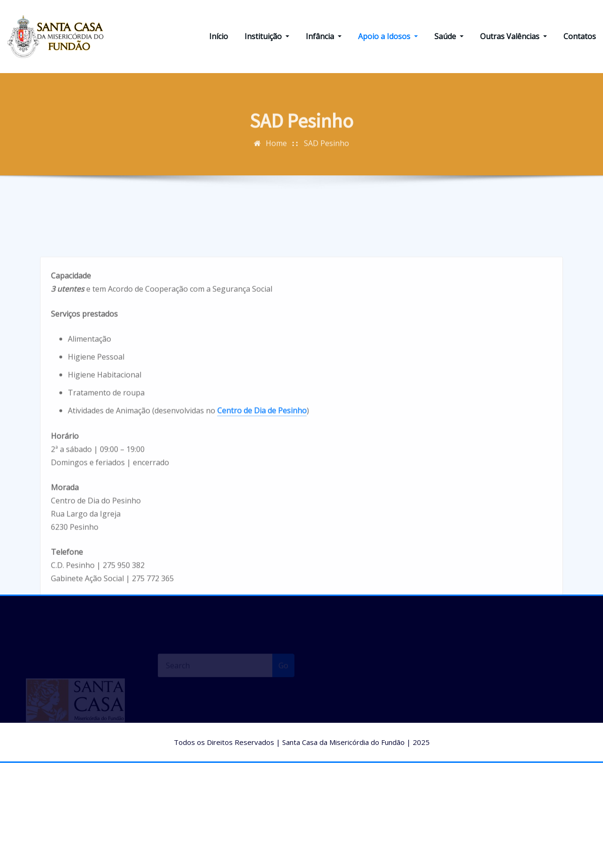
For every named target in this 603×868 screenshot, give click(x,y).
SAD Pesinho (326, 149)
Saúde (449, 36)
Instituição (267, 36)
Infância (324, 36)
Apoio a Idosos (388, 36)
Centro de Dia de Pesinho (262, 454)
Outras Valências (513, 36)
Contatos (580, 36)
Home (276, 149)
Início (219, 36)
